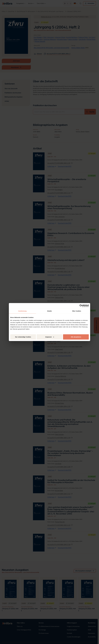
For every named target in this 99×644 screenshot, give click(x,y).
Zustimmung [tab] (22, 311)
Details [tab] (49, 311)
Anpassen (50, 337)
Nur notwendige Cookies (23, 337)
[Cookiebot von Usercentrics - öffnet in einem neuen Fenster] (81, 306)
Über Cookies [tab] (77, 311)
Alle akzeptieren (76, 337)
